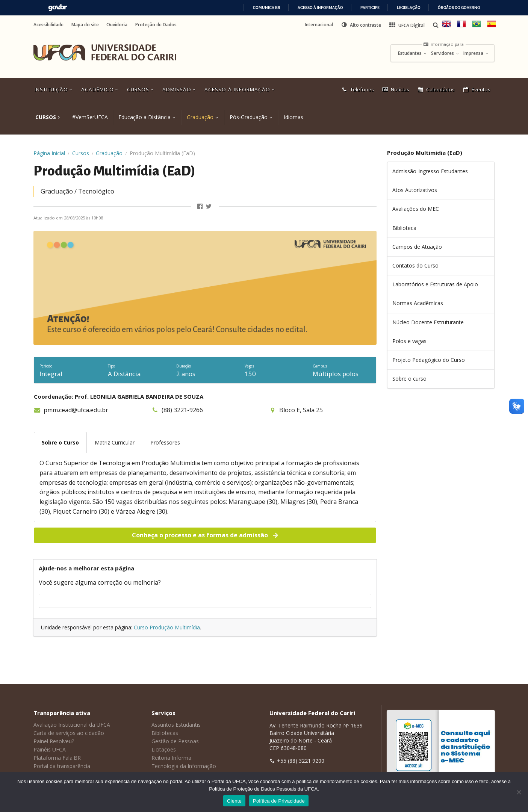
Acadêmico (100, 89)
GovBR (57, 8)
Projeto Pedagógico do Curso (429, 360)
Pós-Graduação (249, 117)
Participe (370, 8)
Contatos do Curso (415, 265)
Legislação (409, 8)
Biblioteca (404, 228)
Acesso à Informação (240, 89)
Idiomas (294, 117)
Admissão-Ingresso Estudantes (430, 171)
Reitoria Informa (171, 758)
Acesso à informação (320, 8)
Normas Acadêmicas (418, 303)
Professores (165, 442)
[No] (519, 792)
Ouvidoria (117, 25)
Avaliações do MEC (416, 209)
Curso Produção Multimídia (167, 627)
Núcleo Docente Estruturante (428, 322)
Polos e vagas (409, 341)
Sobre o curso (409, 379)
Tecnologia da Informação (184, 766)
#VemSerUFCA (90, 117)
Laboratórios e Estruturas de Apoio (435, 284)
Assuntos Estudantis (176, 725)
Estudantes (412, 53)
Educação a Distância (144, 117)
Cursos (141, 89)
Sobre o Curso (60, 442)
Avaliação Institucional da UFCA (72, 725)
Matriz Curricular (115, 442)
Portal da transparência (62, 766)
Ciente (234, 801)
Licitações (164, 749)
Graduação (200, 117)
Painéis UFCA (50, 749)
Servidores (445, 53)
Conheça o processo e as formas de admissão (206, 535)
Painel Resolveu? (54, 741)
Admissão (180, 89)
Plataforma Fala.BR (57, 758)
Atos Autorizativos (415, 190)
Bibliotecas (165, 733)
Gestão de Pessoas (175, 741)
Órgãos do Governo (459, 8)
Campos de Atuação (417, 247)
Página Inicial (49, 153)
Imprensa (476, 53)
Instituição (54, 89)
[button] (361, 25)
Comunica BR (267, 8)
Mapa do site (85, 25)
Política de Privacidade (279, 801)
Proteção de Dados (156, 25)
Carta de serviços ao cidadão (69, 733)
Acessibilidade (48, 25)
